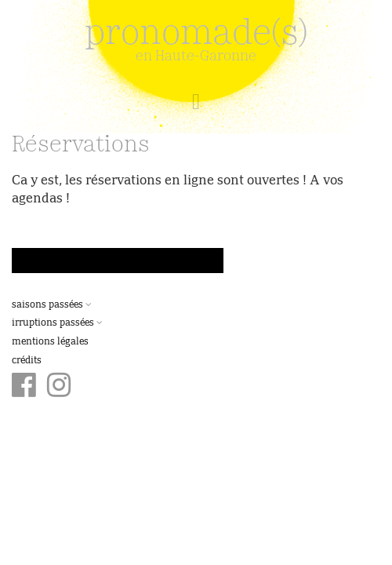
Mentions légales (50, 342)
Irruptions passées (57, 323)
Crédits (27, 361)
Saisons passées (52, 305)
